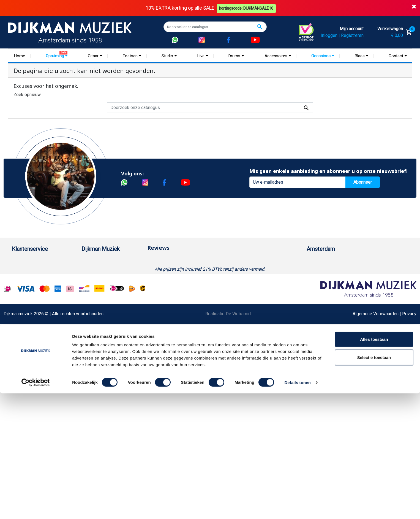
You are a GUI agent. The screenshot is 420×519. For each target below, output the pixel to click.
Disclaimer (22, 323)
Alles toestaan (374, 465)
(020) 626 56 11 (328, 279)
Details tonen (297, 508)
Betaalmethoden (28, 271)
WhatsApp (22, 350)
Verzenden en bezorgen (35, 288)
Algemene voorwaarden (35, 297)
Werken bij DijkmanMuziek (107, 279)
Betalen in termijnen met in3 (38, 376)
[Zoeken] (215, 27)
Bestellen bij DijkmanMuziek (39, 262)
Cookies (20, 367)
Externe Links (25, 403)
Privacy (19, 332)
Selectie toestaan (374, 483)
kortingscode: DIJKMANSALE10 (247, 8)
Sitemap (89, 288)
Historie (89, 271)
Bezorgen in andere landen (37, 385)
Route (318, 297)
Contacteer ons (26, 394)
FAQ (16, 306)
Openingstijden (327, 288)
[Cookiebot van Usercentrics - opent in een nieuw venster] (36, 508)
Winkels (89, 297)
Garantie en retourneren (34, 279)
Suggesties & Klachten (34, 341)
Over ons (90, 262)
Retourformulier (27, 359)
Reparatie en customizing (36, 315)
